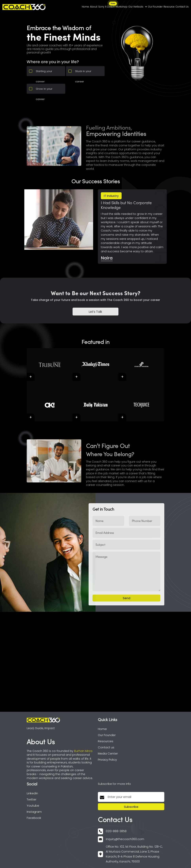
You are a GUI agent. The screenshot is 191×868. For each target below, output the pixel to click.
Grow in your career (44, 90)
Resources (106, 741)
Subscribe (131, 807)
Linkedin (32, 793)
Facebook (34, 818)
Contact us (106, 747)
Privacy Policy (107, 760)
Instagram (34, 812)
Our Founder (155, 7)
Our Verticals (138, 7)
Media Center (108, 753)
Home (85, 7)
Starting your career (44, 73)
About (94, 7)
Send (127, 613)
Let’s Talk (95, 326)
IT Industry (111, 196)
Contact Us (182, 7)
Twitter (32, 799)
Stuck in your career (83, 73)
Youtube (33, 806)
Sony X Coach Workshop (113, 6)
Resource (169, 7)
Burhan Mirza (83, 751)
